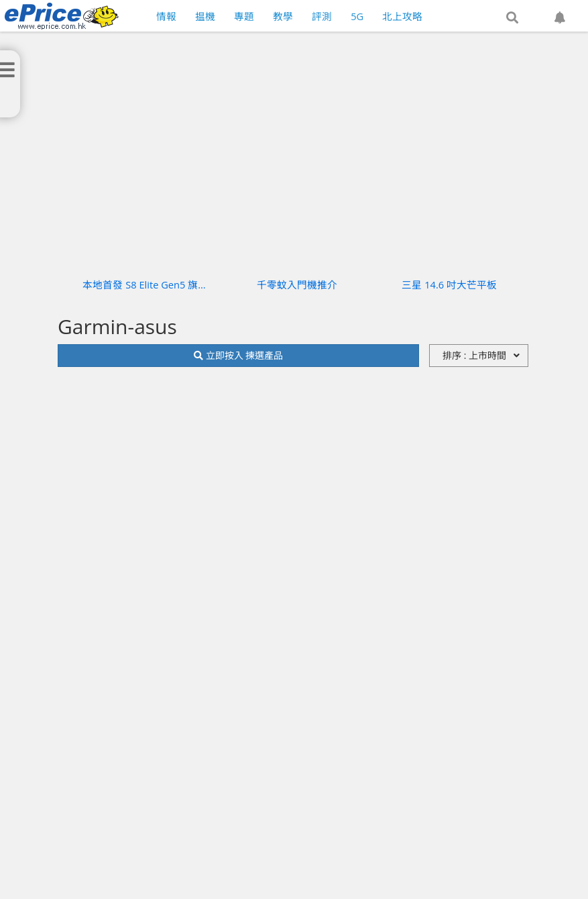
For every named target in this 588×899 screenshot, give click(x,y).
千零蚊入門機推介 (297, 284)
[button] (512, 18)
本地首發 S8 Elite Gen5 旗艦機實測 (145, 285)
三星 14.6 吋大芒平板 (449, 284)
